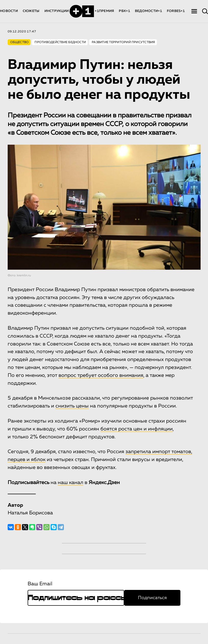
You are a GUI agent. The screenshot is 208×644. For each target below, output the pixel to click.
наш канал (71, 482)
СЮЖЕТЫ (31, 11)
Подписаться (152, 598)
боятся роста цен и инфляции (137, 429)
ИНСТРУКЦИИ (57, 11)
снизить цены (72, 406)
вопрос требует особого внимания (101, 375)
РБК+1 (124, 11)
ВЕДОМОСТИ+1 (148, 11)
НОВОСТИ (9, 11)
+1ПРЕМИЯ (104, 11)
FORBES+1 (176, 11)
